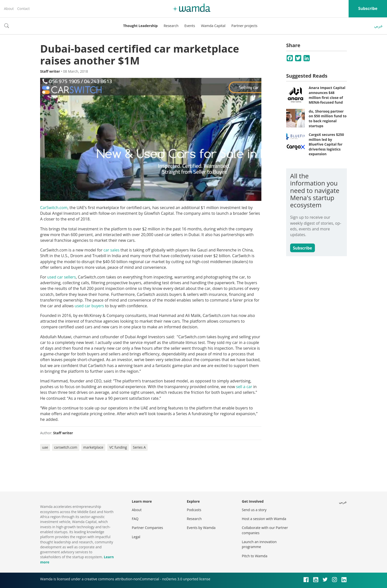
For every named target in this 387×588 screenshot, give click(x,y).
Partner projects (244, 26)
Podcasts (194, 510)
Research (171, 26)
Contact (23, 9)
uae (45, 447)
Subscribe (368, 8)
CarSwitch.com (54, 208)
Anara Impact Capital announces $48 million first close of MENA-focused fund (327, 95)
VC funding (118, 447)
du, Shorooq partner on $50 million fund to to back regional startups (328, 119)
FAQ (135, 519)
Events (190, 26)
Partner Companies (147, 528)
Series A (139, 447)
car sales (111, 250)
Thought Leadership (140, 26)
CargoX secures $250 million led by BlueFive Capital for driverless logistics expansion (326, 144)
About (9, 9)
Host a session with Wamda (264, 519)
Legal (136, 537)
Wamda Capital (213, 26)
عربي (379, 26)
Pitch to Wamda (255, 556)
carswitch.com (66, 447)
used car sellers (62, 277)
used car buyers (89, 306)
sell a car (244, 387)
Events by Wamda (201, 528)
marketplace (93, 447)
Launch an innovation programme (259, 544)
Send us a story (254, 510)
